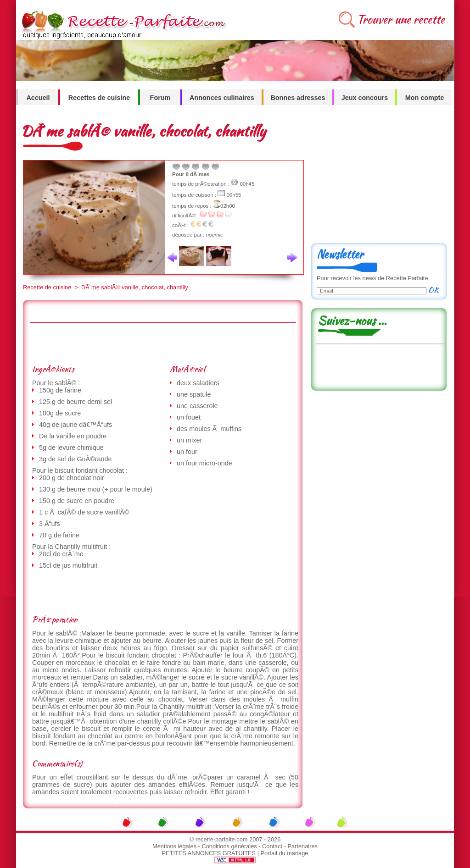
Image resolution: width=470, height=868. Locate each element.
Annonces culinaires (222, 98)
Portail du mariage (285, 853)
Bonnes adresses (298, 98)
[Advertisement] (162, 343)
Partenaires (303, 846)
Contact (272, 846)
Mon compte (425, 98)
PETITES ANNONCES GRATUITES (209, 853)
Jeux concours (365, 98)
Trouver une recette (401, 19)
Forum (160, 98)
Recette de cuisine (48, 287)
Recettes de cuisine (99, 98)
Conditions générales (229, 846)
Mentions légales (174, 846)
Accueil (38, 98)
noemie (215, 235)
